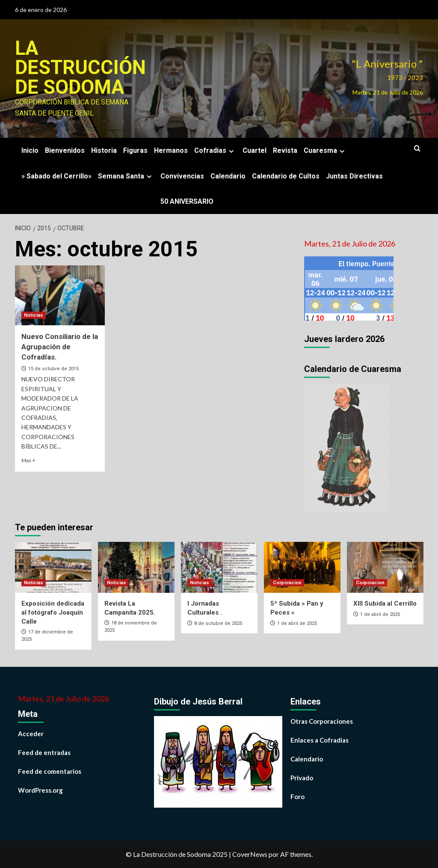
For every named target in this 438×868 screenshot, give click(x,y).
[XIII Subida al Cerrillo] (385, 566)
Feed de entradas (44, 752)
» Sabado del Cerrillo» (56, 175)
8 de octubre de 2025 (218, 623)
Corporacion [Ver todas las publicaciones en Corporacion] (287, 582)
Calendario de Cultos (286, 175)
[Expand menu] (231, 150)
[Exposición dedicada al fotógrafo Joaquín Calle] (53, 566)
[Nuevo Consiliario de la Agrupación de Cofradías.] (60, 295)
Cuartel (255, 150)
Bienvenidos (65, 150)
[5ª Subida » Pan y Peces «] (302, 566)
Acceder (31, 733)
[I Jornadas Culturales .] (219, 566)
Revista (285, 150)
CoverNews (250, 854)
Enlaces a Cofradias (320, 740)
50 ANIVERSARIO (187, 201)
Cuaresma (325, 150)
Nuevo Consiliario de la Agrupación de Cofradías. (60, 346)
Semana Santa (126, 175)
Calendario (228, 175)
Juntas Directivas (354, 175)
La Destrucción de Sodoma (80, 67)
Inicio (30, 150)
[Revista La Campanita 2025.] (136, 566)
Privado (302, 777)
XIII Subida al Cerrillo (385, 603)
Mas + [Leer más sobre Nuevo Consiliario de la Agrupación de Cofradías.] (28, 460)
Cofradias (215, 150)
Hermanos (171, 150)
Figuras (135, 150)
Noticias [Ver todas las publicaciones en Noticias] (34, 315)
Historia (104, 150)
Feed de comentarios (50, 771)
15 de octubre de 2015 (53, 368)
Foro (297, 796)
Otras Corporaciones (322, 721)
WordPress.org (40, 790)
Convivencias (182, 175)
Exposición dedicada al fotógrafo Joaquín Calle (53, 612)
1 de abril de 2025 (297, 623)
